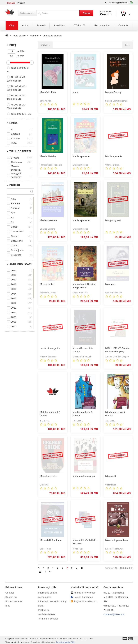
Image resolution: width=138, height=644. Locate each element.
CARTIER (15, 236)
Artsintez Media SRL (65, 642)
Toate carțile (19, 36)
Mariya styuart (113, 220)
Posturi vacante (14, 601)
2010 (14, 312)
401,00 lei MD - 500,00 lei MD (17, 107)
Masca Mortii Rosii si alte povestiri (84, 286)
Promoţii (41, 25)
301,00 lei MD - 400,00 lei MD (17, 97)
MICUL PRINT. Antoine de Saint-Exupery (118, 350)
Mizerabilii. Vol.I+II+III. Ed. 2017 (85, 542)
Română (16, 138)
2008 (14, 322)
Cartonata (16, 162)
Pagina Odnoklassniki (86, 601)
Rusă (14, 143)
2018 (14, 275)
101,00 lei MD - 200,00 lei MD (17, 79)
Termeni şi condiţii (48, 619)
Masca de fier (47, 284)
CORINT (14, 246)
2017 (14, 280)
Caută (86, 13)
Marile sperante (81, 156)
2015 (14, 289)
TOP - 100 (80, 25)
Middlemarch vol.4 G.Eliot (115, 414)
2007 (14, 327)
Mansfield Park (48, 92)
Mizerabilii (111, 476)
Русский (21, 3)
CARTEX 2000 (18, 231)
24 (127, 45)
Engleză (15, 134)
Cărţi (12, 25)
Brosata (15, 158)
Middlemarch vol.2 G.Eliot (50, 414)
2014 (14, 294)
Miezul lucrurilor (49, 476)
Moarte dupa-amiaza (117, 540)
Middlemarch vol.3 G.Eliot (83, 414)
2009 (14, 317)
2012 (14, 303)
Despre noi (11, 597)
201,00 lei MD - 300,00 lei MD (17, 88)
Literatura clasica (52, 36)
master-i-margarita (50, 348)
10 (82, 568)
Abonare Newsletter (84, 593)
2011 (14, 308)
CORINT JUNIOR (18, 250)
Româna (11, 3)
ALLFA (13, 199)
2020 (14, 271)
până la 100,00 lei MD (18, 70)
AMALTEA (15, 203)
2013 (14, 298)
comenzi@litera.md (118, 3)
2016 (14, 284)
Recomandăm (102, 25)
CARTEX (15, 227)
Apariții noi (60, 25)
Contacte (123, 25)
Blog (8, 606)
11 (40, 572)
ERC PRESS (16, 255)
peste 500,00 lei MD (21, 114)
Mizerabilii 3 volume (51, 540)
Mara (75, 92)
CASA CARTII (17, 241)
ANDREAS (16, 208)
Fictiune (34, 36)
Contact (10, 593)
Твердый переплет (16, 175)
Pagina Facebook (83, 597)
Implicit (45, 45)
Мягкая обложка (16, 168)
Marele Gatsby (113, 92)
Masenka (110, 284)
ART (13, 217)
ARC (13, 213)
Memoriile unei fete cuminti (83, 350)
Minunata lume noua (84, 476)
